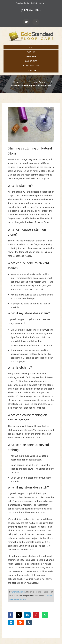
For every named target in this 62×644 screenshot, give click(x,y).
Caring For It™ (31, 66)
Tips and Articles (38, 82)
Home (31, 47)
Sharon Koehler (19, 592)
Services (31, 56)
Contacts (31, 70)
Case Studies (31, 61)
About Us (31, 52)
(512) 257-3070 (31, 10)
